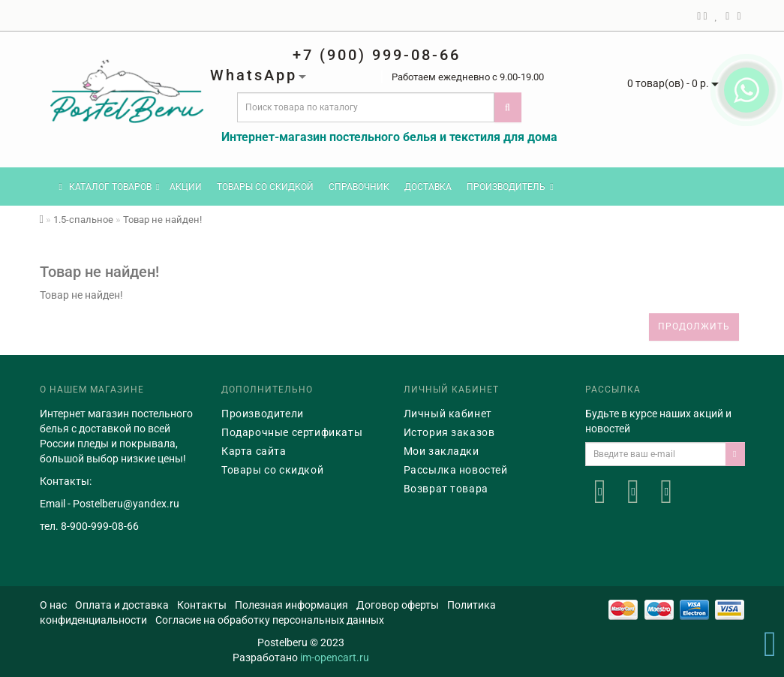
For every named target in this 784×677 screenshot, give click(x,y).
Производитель (510, 187)
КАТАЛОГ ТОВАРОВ (110, 187)
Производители (263, 414)
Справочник (359, 187)
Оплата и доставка (122, 605)
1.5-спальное (83, 220)
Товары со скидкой (265, 187)
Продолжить (694, 326)
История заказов (449, 432)
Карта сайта (254, 451)
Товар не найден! (162, 220)
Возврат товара (446, 489)
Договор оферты (398, 605)
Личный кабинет (448, 414)
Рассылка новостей (456, 470)
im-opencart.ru (335, 657)
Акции (186, 187)
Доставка (428, 187)
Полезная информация (291, 605)
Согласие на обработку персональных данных (270, 620)
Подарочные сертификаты (292, 432)
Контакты (202, 605)
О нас (53, 605)
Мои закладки (442, 451)
